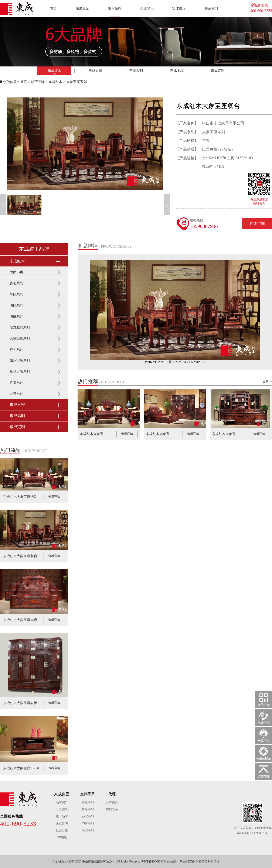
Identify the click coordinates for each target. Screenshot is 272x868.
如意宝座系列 (20, 360)
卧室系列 (88, 816)
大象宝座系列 (76, 82)
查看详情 (54, 497)
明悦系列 (16, 316)
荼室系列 (88, 830)
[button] (3, 205)
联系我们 (211, 8)
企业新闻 (62, 823)
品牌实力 (62, 802)
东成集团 (82, 8)
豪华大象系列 (20, 371)
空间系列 (88, 794)
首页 (54, 8)
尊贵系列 (16, 383)
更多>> (267, 381)
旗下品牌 (115, 8)
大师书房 (16, 272)
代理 (112, 794)
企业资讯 (147, 8)
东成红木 (54, 71)
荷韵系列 (16, 294)
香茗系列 (16, 283)
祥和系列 (16, 349)
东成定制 (218, 71)
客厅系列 (88, 802)
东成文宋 (95, 71)
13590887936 (204, 226)
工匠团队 (62, 809)
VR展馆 (62, 837)
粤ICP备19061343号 (154, 862)
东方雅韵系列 (20, 327)
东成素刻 (136, 71)
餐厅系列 (88, 809)
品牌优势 (112, 802)
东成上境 (177, 71)
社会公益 (62, 830)
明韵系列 (16, 305)
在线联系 (112, 809)
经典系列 (16, 394)
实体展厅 (179, 8)
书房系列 (88, 823)
